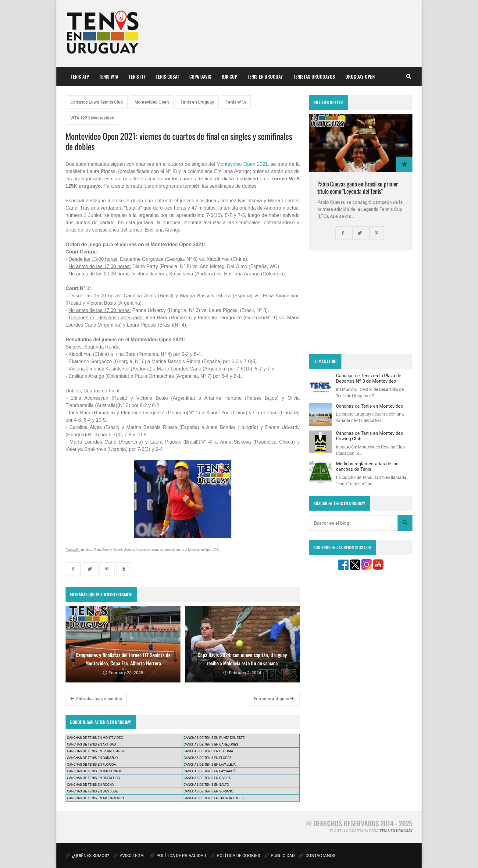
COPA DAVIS (200, 76)
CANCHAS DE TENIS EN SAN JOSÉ (93, 791)
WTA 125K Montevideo (92, 118)
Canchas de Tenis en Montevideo (370, 406)
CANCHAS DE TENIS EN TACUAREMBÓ (96, 798)
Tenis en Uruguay (197, 102)
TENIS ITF (137, 76)
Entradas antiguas (274, 699)
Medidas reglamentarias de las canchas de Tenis (367, 466)
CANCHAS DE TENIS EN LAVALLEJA (210, 765)
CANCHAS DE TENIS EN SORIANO (208, 791)
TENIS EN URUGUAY (265, 76)
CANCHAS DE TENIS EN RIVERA (207, 778)
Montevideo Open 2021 (242, 164)
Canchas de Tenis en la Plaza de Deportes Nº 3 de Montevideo (369, 378)
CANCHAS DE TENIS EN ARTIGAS (91, 744)
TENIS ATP (80, 76)
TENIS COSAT (168, 76)
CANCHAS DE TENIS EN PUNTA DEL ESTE (214, 738)
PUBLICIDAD (280, 856)
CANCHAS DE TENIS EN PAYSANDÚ (210, 771)
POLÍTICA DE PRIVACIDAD (178, 856)
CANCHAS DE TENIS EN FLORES (207, 758)
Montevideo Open (152, 102)
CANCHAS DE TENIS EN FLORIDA (91, 765)
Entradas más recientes (96, 699)
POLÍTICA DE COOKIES (235, 856)
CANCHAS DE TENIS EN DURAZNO (93, 758)
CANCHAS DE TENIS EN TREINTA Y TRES (214, 798)
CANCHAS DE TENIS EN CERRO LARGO (96, 751)
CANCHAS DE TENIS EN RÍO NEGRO (94, 778)
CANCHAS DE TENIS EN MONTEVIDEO (95, 738)
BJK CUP (229, 76)
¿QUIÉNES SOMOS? (87, 856)
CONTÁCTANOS (317, 856)
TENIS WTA (109, 76)
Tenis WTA (236, 102)
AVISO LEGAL (130, 856)
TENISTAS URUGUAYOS (314, 76)
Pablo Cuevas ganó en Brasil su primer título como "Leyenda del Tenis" (358, 188)
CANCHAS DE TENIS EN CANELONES (211, 744)
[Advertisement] (361, 302)
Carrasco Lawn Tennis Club (97, 102)
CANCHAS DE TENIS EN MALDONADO (95, 771)
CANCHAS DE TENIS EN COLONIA (208, 751)
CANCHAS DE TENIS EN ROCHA (90, 785)
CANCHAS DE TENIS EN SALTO (206, 785)
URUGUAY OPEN (360, 76)
